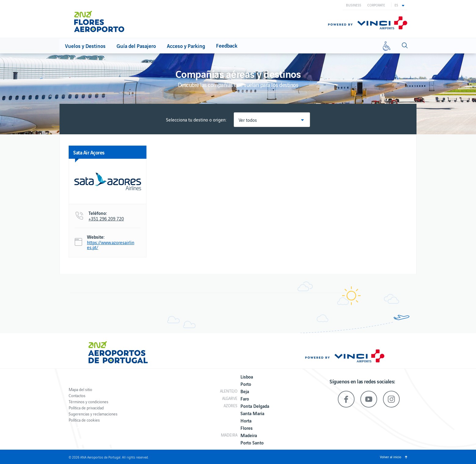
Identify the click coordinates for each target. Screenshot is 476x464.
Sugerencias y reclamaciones (93, 414)
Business (354, 5)
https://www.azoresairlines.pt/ (111, 245)
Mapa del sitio (80, 389)
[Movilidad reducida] (387, 46)
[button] (399, 5)
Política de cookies (84, 420)
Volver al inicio (391, 457)
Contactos (77, 395)
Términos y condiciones (88, 402)
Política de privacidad (86, 408)
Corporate (376, 5)
